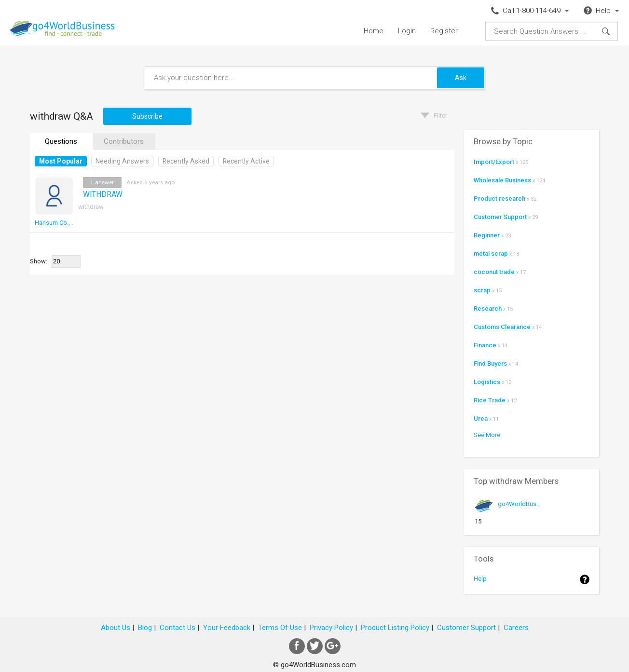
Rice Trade (490, 400)
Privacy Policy (331, 628)
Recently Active (246, 161)
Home (374, 31)
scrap (482, 290)
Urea (481, 418)
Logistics (487, 382)
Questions (61, 141)
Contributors (124, 141)
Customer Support (500, 217)
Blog (145, 628)
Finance (485, 345)
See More (487, 435)
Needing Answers (122, 161)
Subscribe (147, 116)
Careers (516, 628)
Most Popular (61, 161)
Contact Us (178, 628)
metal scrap (491, 254)
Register (444, 31)
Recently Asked (186, 161)
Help (480, 579)
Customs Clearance (502, 327)
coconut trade (494, 272)
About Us (116, 628)
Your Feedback (227, 628)
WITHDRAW (103, 194)
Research (488, 309)
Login (407, 31)
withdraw (91, 207)
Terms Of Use (280, 628)
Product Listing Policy (395, 628)
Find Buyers (490, 363)
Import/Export (494, 162)
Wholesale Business (502, 180)
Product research (499, 199)
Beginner (487, 235)
